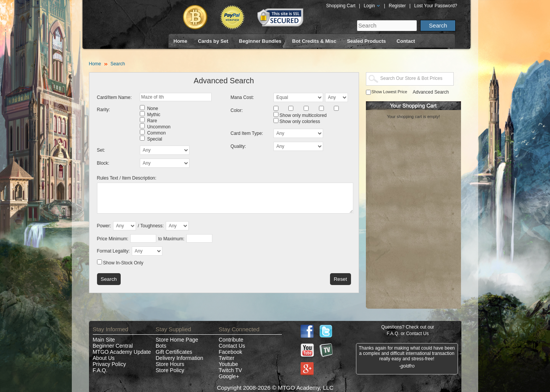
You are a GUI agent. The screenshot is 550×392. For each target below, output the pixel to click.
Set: (101, 150)
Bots (161, 346)
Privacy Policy (109, 364)
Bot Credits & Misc (314, 41)
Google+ (229, 376)
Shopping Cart (341, 6)
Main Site (104, 340)
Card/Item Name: (114, 97)
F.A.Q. (100, 370)
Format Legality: (113, 251)
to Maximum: (171, 239)
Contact (406, 41)
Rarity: (104, 110)
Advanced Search (431, 92)
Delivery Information (180, 358)
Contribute (231, 340)
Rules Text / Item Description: (127, 178)
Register (397, 6)
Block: (103, 163)
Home (180, 41)
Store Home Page (177, 340)
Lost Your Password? (436, 6)
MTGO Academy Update (122, 352)
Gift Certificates (174, 352)
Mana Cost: (242, 97)
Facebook (231, 352)
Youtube (229, 364)
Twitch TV (231, 370)
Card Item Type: (247, 133)
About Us (104, 358)
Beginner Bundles (260, 41)
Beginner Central (113, 346)
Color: (237, 110)
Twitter (227, 358)
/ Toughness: (151, 226)
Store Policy (170, 370)
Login (372, 6)
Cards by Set (213, 41)
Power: (104, 226)
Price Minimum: (113, 239)
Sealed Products (366, 41)
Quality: (239, 146)
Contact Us (232, 346)
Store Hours (170, 364)
